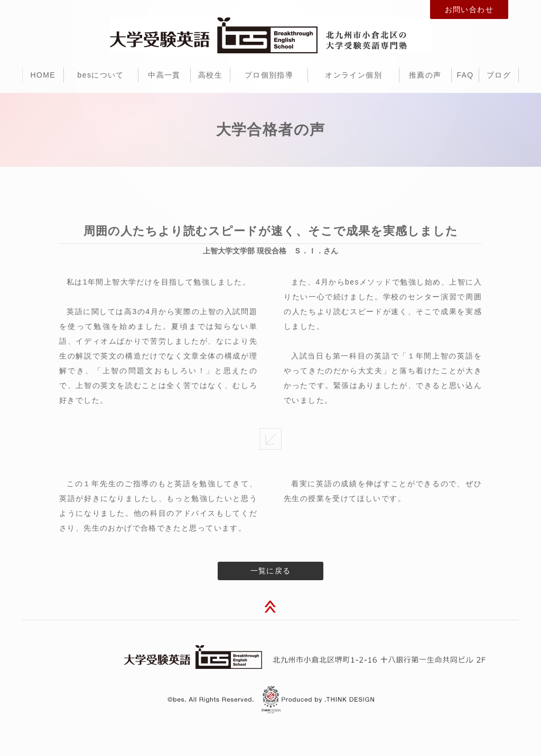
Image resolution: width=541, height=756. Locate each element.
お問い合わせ (469, 10)
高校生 (210, 75)
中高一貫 (164, 75)
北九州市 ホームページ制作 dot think (318, 699)
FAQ (465, 75)
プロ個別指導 (269, 75)
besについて (101, 75)
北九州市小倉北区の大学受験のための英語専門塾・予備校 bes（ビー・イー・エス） (270, 35)
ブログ (499, 75)
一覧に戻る (271, 571)
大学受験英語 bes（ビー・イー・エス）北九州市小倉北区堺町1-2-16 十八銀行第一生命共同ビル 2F (270, 657)
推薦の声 (425, 75)
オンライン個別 (353, 75)
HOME (43, 75)
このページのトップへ (270, 608)
